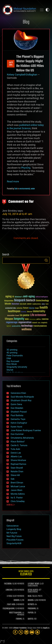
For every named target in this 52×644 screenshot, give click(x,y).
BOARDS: (31, 600)
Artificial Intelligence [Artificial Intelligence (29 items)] (42, 297)
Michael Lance (18, 486)
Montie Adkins (18, 494)
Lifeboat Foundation (20, 628)
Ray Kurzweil (13, 361)
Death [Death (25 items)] (47, 304)
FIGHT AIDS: (11, 605)
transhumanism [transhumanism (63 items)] (40, 326)
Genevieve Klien (18, 393)
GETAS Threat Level (26, 573)
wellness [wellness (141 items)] (27, 329)
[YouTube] (32, 632)
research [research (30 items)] (35, 323)
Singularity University (17, 367)
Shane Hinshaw (18, 460)
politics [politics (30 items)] (39, 319)
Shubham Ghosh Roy (21, 400)
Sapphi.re (46, 628)
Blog (26, 22)
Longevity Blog (14, 529)
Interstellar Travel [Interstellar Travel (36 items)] (13, 316)
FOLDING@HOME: (9, 609)
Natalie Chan (17, 471)
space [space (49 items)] (9, 326)
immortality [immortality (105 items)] (39, 311)
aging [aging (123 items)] (9, 297)
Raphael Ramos (18, 464)
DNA (9, 358)
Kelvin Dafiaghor (19, 423)
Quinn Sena (16, 404)
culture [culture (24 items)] (43, 304)
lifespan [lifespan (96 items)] (9, 319)
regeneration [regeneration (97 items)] (25, 322)
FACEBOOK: (8, 584)
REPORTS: (31, 605)
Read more (13, 181)
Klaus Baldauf (18, 442)
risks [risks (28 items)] (39, 323)
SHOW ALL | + (11, 505)
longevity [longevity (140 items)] (19, 319)
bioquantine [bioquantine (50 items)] (9, 301)
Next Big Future (14, 536)
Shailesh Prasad (19, 412)
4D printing (12, 353)
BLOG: (30, 596)
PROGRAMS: (32, 609)
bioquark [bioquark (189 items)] (20, 300)
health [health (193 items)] (44, 308)
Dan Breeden (17, 408)
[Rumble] (37, 632)
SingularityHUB (14, 543)
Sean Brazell (17, 468)
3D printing (12, 350)
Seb (16, 189)
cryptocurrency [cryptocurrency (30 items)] (37, 304)
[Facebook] (15, 632)
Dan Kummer (17, 434)
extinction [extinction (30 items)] (20, 308)
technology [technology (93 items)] (27, 326)
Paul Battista (17, 415)
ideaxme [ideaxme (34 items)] (30, 312)
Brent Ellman (17, 483)
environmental (25, 189)
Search (46, 260)
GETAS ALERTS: (33, 590)
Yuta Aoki (15, 449)
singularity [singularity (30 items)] (44, 323)
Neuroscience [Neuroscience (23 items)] (33, 320)
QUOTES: (31, 619)
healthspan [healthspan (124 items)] (14, 311)
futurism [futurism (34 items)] (32, 308)
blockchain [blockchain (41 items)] (15, 304)
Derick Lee (16, 453)
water (33, 189)
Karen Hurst (16, 427)
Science (26, 128)
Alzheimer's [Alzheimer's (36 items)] (19, 297)
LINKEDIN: (9, 590)
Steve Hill (15, 475)
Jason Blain (17, 490)
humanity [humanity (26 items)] (24, 312)
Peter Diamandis (15, 356)
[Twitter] (21, 632)
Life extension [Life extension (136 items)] (38, 315)
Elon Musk (12, 364)
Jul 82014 (11, 64)
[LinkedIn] (26, 632)
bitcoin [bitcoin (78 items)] (8, 304)
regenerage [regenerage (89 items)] (12, 322)
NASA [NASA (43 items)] (27, 319)
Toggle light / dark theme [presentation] (47, 10)
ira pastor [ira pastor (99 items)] (25, 315)
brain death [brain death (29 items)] (23, 304)
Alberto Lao (16, 457)
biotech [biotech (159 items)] (31, 300)
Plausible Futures (15, 540)
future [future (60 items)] (26, 308)
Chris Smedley (18, 501)
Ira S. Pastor (17, 498)
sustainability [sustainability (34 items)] (16, 326)
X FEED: (9, 596)
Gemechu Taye (18, 419)
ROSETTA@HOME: (16, 613)
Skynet (10, 370)
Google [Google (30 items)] (37, 308)
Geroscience (12, 526)
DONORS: (17, 600)
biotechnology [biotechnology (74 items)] (43, 301)
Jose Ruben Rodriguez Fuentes (26, 430)
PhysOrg (26, 168)
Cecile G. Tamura (19, 445)
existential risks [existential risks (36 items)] (11, 308)
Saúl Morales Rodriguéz (22, 397)
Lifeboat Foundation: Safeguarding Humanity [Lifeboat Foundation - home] (19, 10)
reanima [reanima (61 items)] (45, 319)
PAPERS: (31, 613)
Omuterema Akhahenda (22, 438)
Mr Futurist (12, 533)
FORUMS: (19, 619)
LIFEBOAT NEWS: (34, 584)
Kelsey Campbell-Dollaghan (22, 75)
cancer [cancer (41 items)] (29, 304)
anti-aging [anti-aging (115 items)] (29, 297)
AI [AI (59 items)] (13, 297)
